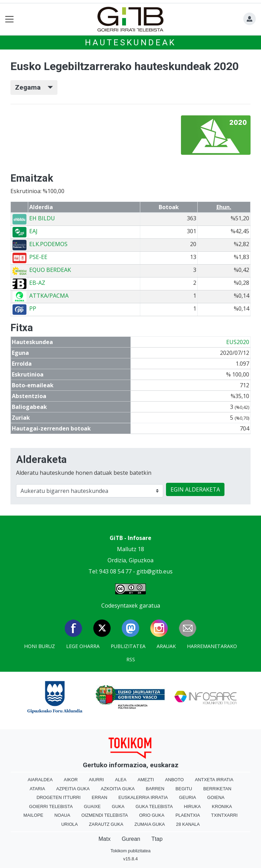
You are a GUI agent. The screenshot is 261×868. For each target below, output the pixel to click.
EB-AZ (37, 283)
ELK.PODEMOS (48, 244)
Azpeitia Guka (73, 789)
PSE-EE (38, 257)
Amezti (146, 780)
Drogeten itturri (59, 797)
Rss (131, 659)
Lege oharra (83, 646)
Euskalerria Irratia (143, 797)
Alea (121, 780)
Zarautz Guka (106, 824)
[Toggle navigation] (10, 19)
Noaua (62, 815)
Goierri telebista (51, 806)
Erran (99, 797)
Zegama (34, 87)
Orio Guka (152, 815)
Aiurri (96, 780)
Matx (105, 839)
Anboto (174, 780)
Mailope (33, 815)
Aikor (71, 780)
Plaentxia (188, 815)
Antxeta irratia (214, 780)
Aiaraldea (40, 780)
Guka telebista (154, 806)
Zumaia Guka (149, 824)
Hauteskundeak (130, 43)
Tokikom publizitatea (130, 851)
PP (33, 309)
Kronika (222, 806)
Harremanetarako (212, 646)
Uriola (70, 824)
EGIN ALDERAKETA (195, 489)
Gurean (131, 839)
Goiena (216, 797)
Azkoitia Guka (118, 789)
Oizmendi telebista (105, 815)
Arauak (166, 646)
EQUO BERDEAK (50, 270)
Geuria (187, 797)
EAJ (33, 231)
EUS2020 (238, 342)
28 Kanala (188, 824)
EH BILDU (42, 218)
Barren (155, 789)
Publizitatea (128, 646)
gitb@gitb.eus (155, 571)
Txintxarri (224, 815)
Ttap (157, 839)
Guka (118, 806)
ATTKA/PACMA (49, 296)
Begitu (184, 789)
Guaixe (92, 806)
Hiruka (192, 806)
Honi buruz (39, 646)
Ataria (37, 789)
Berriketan (217, 789)
